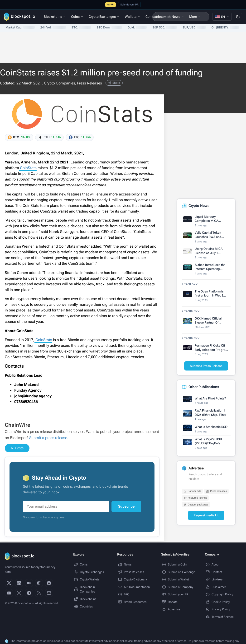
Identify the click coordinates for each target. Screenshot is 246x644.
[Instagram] (19, 593)
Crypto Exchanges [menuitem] (104, 17)
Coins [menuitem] (77, 17)
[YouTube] (9, 593)
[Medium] (29, 583)
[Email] (49, 593)
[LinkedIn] (19, 583)
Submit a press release (48, 438)
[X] (9, 583)
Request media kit (206, 515)
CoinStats (28, 168)
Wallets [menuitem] (133, 17)
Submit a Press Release (206, 366)
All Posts (17, 448)
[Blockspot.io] (20, 17)
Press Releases (89, 83)
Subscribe (126, 506)
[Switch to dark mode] (238, 17)
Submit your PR (129, 5)
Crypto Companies (60, 83)
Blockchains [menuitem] (55, 17)
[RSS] (39, 593)
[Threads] (39, 583)
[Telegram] (29, 593)
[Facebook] (49, 583)
